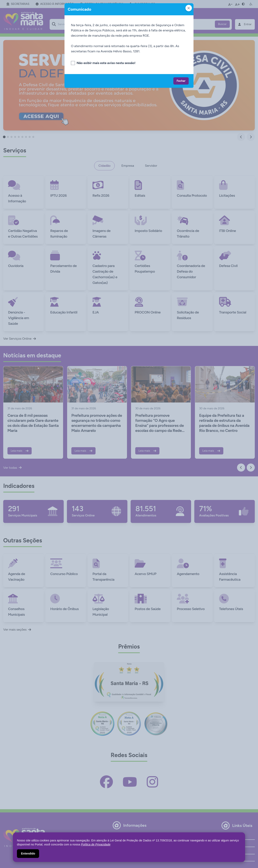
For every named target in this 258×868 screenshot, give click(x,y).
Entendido (28, 854)
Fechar (181, 81)
